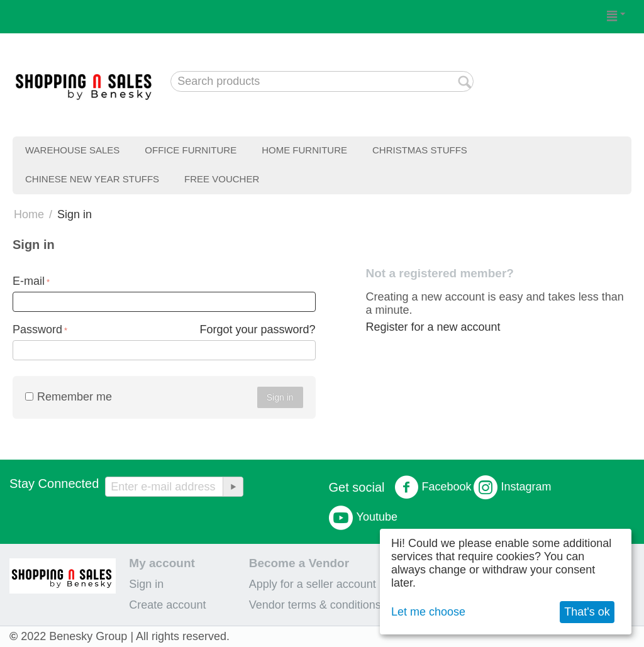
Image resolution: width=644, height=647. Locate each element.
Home (29, 214)
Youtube (363, 517)
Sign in (280, 397)
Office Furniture (191, 150)
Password (37, 329)
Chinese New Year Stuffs (92, 179)
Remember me (69, 397)
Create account (167, 605)
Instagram (513, 487)
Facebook (433, 487)
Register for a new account (433, 327)
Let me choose (428, 612)
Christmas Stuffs (420, 150)
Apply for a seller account (313, 584)
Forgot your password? (257, 329)
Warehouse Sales (72, 150)
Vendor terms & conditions (315, 605)
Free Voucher (222, 179)
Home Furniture (304, 150)
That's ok (587, 612)
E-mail (29, 281)
